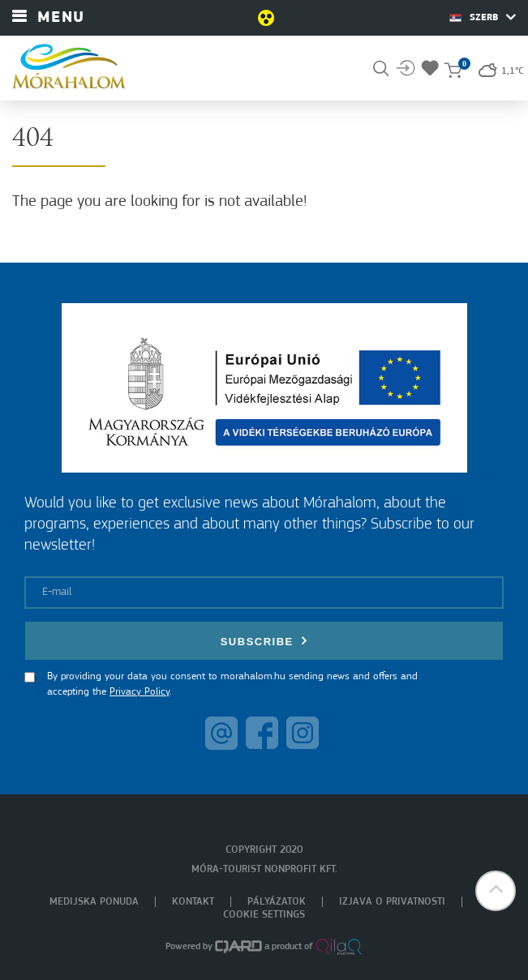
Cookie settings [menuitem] (264, 915)
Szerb (483, 17)
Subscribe (264, 641)
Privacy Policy (140, 692)
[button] (496, 891)
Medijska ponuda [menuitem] (94, 902)
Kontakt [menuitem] (193, 902)
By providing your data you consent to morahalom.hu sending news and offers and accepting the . (232, 685)
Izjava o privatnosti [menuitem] (392, 902)
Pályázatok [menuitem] (277, 902)
